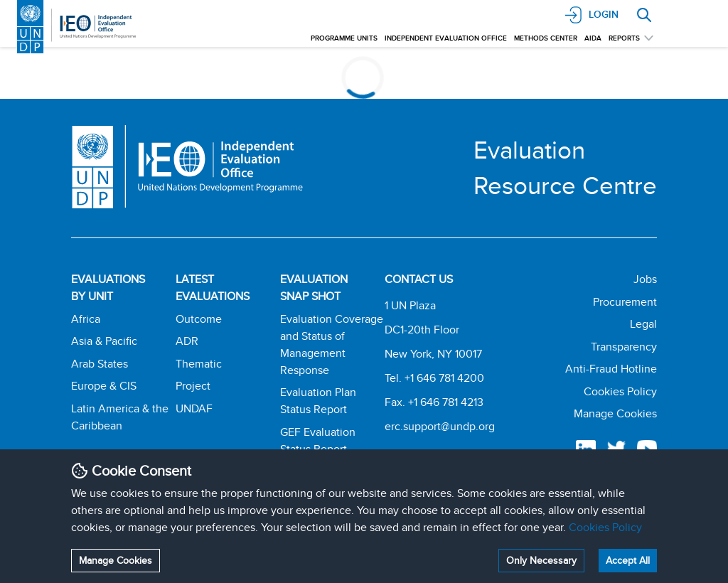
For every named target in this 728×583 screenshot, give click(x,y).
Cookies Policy (605, 527)
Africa (86, 319)
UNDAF (194, 408)
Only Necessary (541, 560)
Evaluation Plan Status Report (318, 401)
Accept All (628, 560)
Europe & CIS (104, 386)
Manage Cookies (116, 560)
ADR (187, 341)
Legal (643, 324)
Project (193, 386)
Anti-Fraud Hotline (611, 369)
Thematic (199, 364)
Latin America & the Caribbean (120, 417)
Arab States (100, 364)
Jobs (645, 279)
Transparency (624, 347)
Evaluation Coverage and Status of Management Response (332, 344)
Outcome (199, 319)
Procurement (625, 302)
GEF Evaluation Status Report (318, 440)
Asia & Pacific (104, 341)
